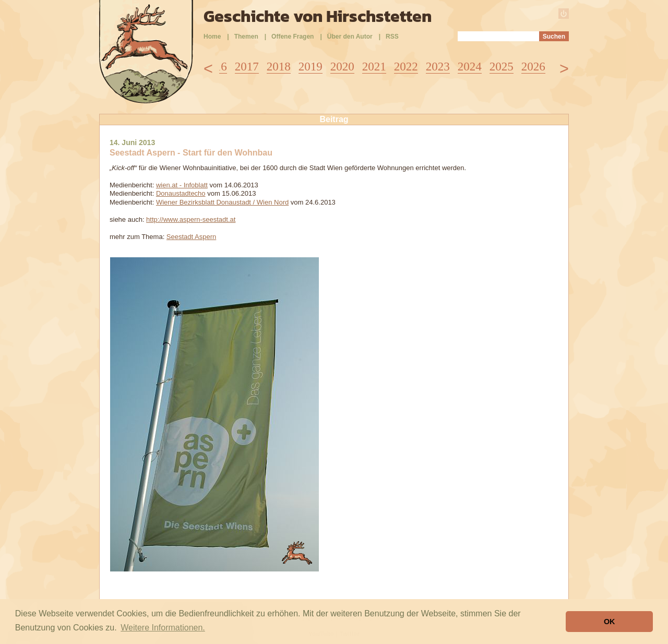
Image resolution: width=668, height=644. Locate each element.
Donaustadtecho (181, 193)
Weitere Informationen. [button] (163, 628)
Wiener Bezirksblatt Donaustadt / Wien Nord (222, 202)
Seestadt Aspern (191, 237)
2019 (311, 67)
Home (212, 37)
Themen (246, 37)
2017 (247, 67)
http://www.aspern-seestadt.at (191, 219)
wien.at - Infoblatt (182, 185)
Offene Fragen (293, 37)
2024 (470, 67)
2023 (438, 67)
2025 (502, 67)
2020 (342, 67)
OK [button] (610, 622)
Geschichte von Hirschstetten (318, 16)
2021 (374, 67)
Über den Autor (350, 37)
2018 (279, 67)
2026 (533, 67)
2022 (406, 67)
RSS (392, 37)
